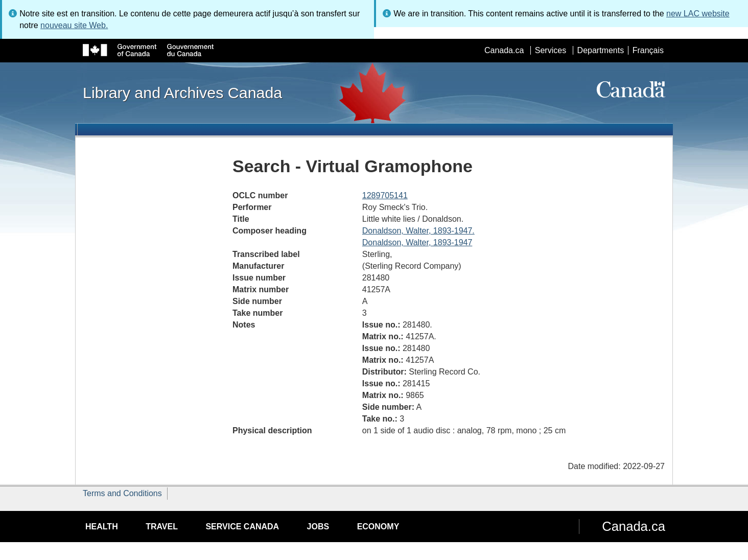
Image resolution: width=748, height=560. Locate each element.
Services (551, 50)
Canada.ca (504, 50)
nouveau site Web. (74, 25)
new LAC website (698, 14)
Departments (601, 50)
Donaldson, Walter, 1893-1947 (417, 242)
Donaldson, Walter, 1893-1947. (418, 231)
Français (648, 50)
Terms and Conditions (122, 493)
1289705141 (385, 195)
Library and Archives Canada (182, 92)
